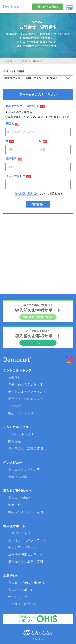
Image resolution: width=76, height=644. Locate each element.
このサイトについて (22, 604)
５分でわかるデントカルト (27, 384)
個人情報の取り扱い (27, 194)
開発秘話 (14, 441)
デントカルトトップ (17, 370)
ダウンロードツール (22, 547)
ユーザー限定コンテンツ (26, 554)
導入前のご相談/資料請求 (26, 583)
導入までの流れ (19, 498)
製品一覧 (14, 505)
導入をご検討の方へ (17, 490)
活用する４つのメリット (26, 399)
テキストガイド (19, 533)
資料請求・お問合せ (48, 6)
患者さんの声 (18, 477)
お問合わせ (11, 575)
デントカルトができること (27, 392)
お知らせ (14, 377)
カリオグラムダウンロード (27, 540)
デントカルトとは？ (22, 434)
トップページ (10, 61)
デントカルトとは (16, 427)
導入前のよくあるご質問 (26, 448)
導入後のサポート (21, 590)
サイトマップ (18, 597)
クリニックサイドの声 (24, 469)
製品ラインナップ (21, 413)
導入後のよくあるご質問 (26, 561)
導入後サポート (14, 526)
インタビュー (18, 406)
